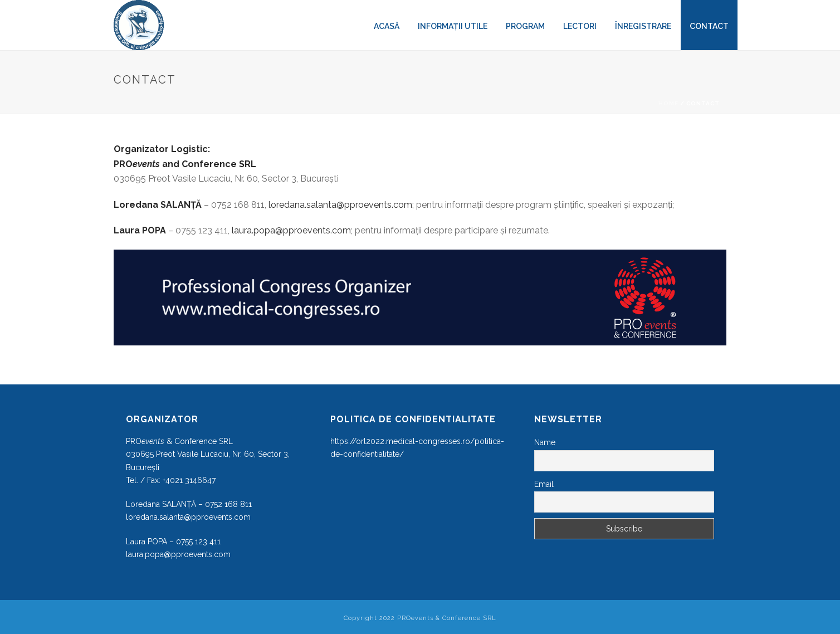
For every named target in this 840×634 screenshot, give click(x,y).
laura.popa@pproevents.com (291, 230)
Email (544, 484)
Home (668, 103)
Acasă (387, 26)
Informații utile (453, 26)
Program (525, 26)
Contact (709, 26)
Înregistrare (643, 26)
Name (545, 442)
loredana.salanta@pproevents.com (340, 205)
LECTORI (580, 26)
